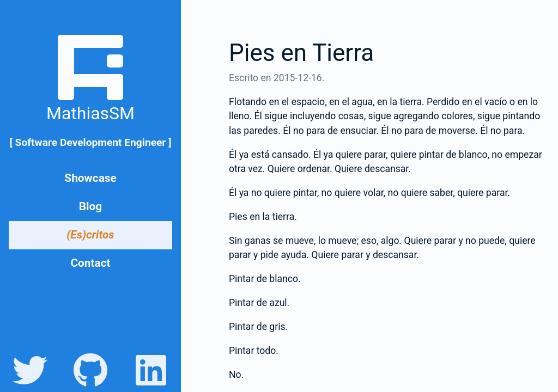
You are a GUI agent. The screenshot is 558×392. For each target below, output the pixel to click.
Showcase (90, 178)
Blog (90, 206)
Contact (90, 263)
